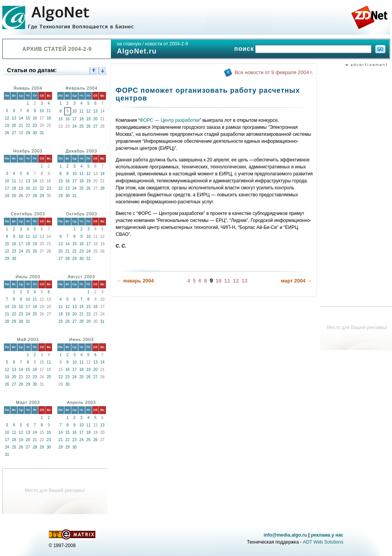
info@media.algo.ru (285, 535)
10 (42, 111)
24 (75, 126)
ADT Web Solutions (323, 542)
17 (75, 119)
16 (35, 118)
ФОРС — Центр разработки (170, 120)
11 (49, 111)
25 (82, 126)
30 (35, 133)
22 (28, 126)
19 (7, 126)
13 (14, 118)
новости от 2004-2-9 (167, 44)
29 (28, 133)
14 (21, 118)
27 (14, 133)
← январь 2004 (135, 281)
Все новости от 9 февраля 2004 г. (274, 72)
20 (14, 126)
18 (49, 118)
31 (42, 133)
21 (21, 126)
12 (7, 118)
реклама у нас (327, 535)
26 (7, 133)
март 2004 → (296, 281)
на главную (129, 44)
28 (35, 196)
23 (35, 126)
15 (28, 118)
